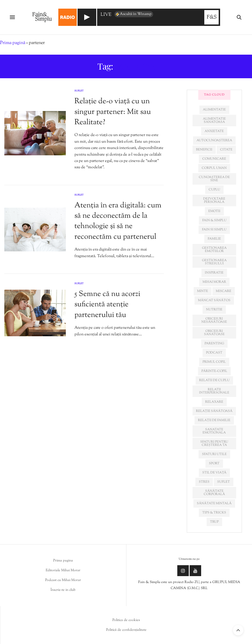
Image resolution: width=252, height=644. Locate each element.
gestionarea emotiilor (214, 250)
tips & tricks (214, 513)
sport (214, 463)
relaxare (214, 402)
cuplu (214, 190)
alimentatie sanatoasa (214, 120)
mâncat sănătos (214, 300)
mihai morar (214, 282)
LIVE (106, 15)
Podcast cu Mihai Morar (63, 580)
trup (214, 522)
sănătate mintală (214, 503)
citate (226, 150)
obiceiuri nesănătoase (214, 320)
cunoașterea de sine (214, 179)
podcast (214, 353)
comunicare (214, 159)
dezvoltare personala (214, 200)
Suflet (79, 91)
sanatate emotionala (214, 431)
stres (204, 482)
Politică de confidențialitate (126, 630)
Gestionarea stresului (214, 262)
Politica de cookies (126, 620)
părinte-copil (214, 371)
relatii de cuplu (214, 380)
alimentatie (214, 110)
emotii (214, 211)
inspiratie (214, 273)
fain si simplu (214, 230)
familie (214, 239)
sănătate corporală (214, 493)
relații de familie (214, 420)
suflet (224, 482)
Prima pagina (63, 561)
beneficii (204, 150)
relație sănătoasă (214, 411)
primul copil (214, 362)
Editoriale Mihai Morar (63, 570)
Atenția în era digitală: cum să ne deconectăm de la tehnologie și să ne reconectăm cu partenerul (118, 221)
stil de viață (214, 473)
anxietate (214, 131)
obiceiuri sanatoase (214, 333)
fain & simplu (214, 220)
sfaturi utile (214, 454)
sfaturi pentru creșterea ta (214, 443)
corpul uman (214, 168)
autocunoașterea (214, 140)
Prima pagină (13, 43)
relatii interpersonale (214, 391)
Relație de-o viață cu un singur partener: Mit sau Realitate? (113, 112)
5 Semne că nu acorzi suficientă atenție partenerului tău (107, 305)
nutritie (214, 309)
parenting (214, 343)
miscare (224, 291)
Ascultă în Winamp (133, 14)
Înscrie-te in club (63, 590)
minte (203, 291)
